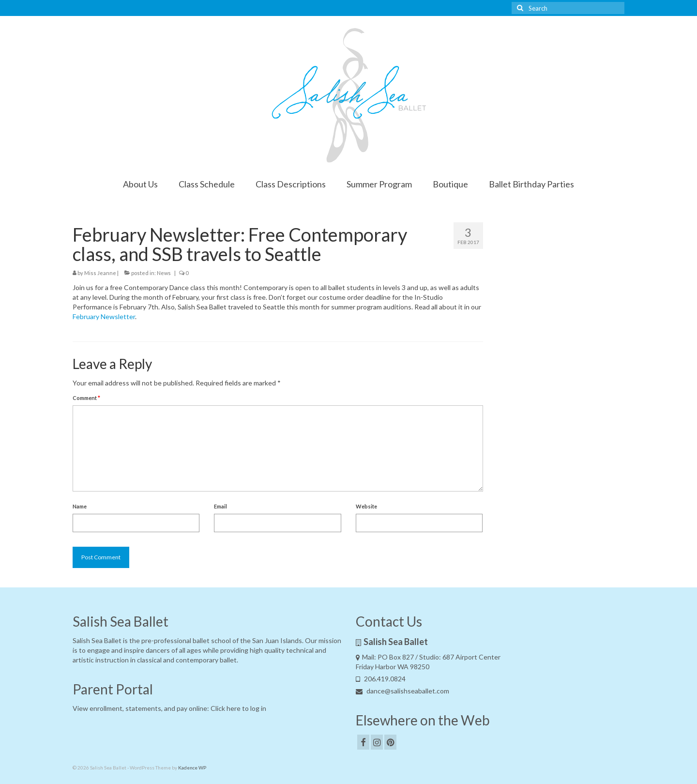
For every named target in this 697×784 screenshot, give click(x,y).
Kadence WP (192, 768)
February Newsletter (104, 316)
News (164, 273)
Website (366, 506)
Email (220, 506)
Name (80, 506)
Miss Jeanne (100, 273)
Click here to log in (238, 708)
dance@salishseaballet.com (402, 691)
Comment (86, 398)
